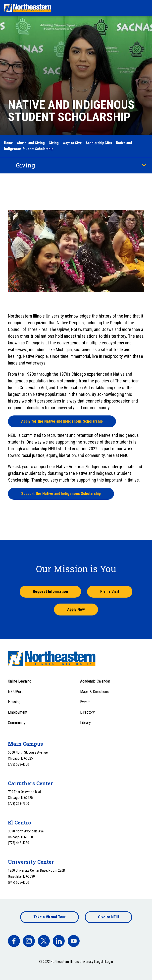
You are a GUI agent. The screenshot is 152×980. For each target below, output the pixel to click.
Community (17, 723)
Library (85, 723)
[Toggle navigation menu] (144, 8)
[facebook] (14, 941)
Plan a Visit (110, 592)
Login (109, 962)
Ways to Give (72, 143)
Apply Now (76, 609)
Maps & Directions (94, 692)
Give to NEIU (108, 917)
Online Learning (20, 681)
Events (85, 702)
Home (8, 143)
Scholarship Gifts (99, 143)
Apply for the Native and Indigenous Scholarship (62, 421)
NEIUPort (15, 692)
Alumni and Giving (31, 143)
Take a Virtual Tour (50, 917)
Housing (14, 702)
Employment (18, 712)
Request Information (50, 592)
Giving (54, 143)
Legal (99, 962)
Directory (87, 712)
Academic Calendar (95, 681)
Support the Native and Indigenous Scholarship (61, 494)
